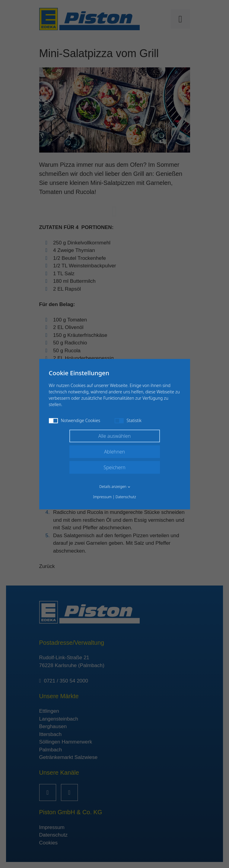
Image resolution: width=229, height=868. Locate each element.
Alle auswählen (115, 436)
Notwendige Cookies (75, 420)
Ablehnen (114, 452)
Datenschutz (126, 497)
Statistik (128, 420)
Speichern (114, 467)
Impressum (102, 497)
